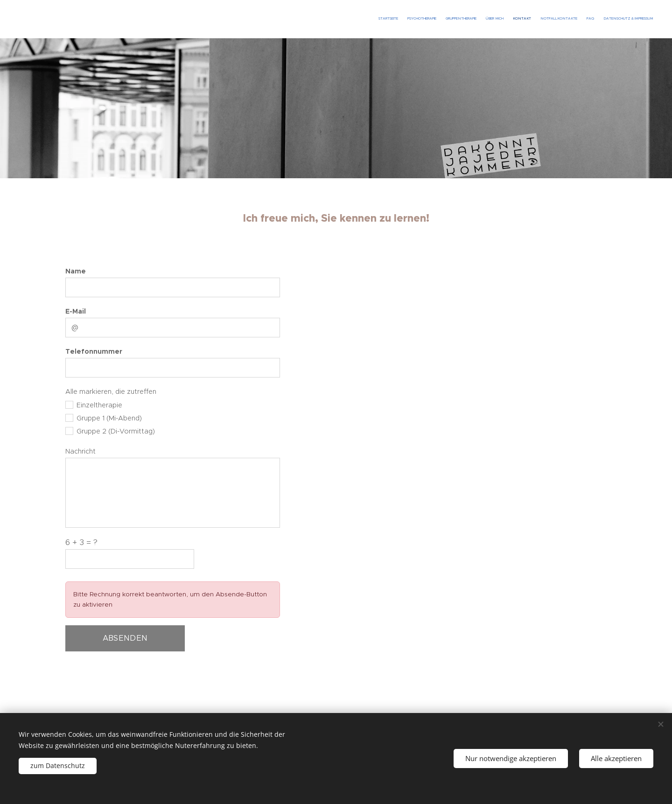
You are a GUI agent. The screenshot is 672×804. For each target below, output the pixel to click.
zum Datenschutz (58, 766)
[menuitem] (589, 19)
